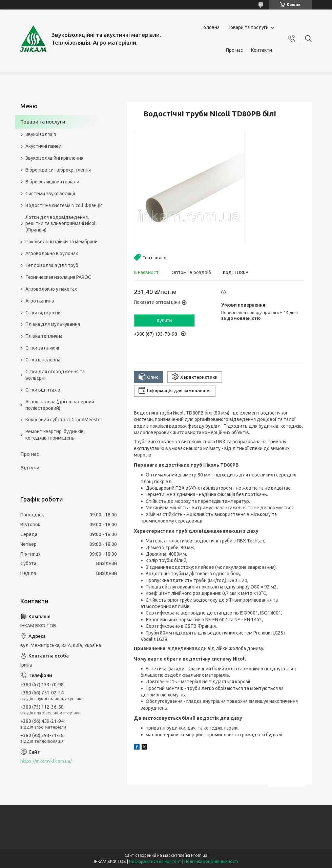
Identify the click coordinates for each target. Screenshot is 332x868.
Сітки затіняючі (42, 348)
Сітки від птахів (43, 390)
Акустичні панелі (44, 146)
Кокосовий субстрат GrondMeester (64, 420)
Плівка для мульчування (53, 324)
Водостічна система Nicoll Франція (64, 205)
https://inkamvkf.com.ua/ (46, 761)
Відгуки (30, 468)
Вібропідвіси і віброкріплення (58, 170)
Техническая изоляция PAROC (58, 277)
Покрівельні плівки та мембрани (61, 242)
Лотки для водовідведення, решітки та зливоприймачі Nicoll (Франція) (61, 224)
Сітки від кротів (43, 313)
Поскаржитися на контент (155, 861)
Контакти (262, 50)
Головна (211, 27)
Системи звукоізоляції (50, 194)
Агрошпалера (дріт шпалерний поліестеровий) (60, 405)
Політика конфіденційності (211, 861)
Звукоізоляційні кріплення (54, 158)
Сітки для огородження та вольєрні (55, 375)
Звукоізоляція (41, 134)
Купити (164, 320)
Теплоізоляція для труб (52, 265)
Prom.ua (199, 855)
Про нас (234, 50)
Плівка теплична (44, 336)
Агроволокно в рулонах (52, 253)
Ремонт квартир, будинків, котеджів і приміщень (55, 435)
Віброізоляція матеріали (52, 182)
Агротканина (40, 301)
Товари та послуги (248, 27)
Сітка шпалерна (43, 360)
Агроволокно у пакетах (51, 289)
